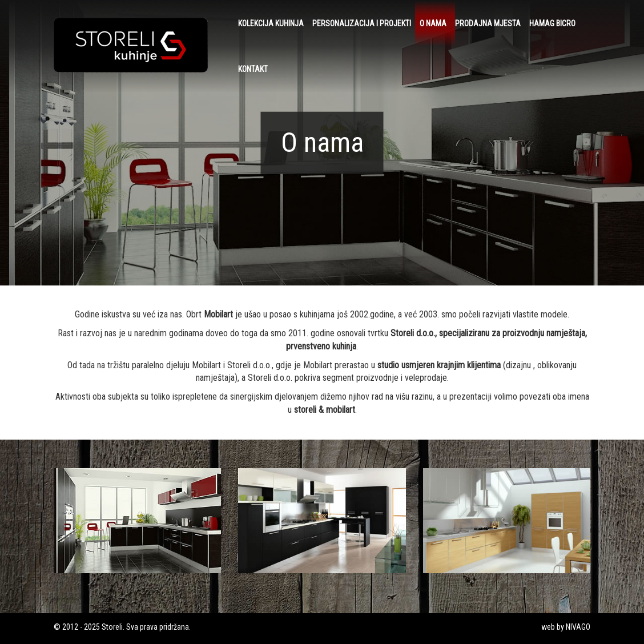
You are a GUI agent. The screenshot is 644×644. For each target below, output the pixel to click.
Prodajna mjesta (488, 23)
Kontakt (253, 69)
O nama (433, 23)
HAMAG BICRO (552, 23)
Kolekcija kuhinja (271, 23)
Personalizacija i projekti (362, 23)
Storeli (112, 627)
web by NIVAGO (566, 627)
